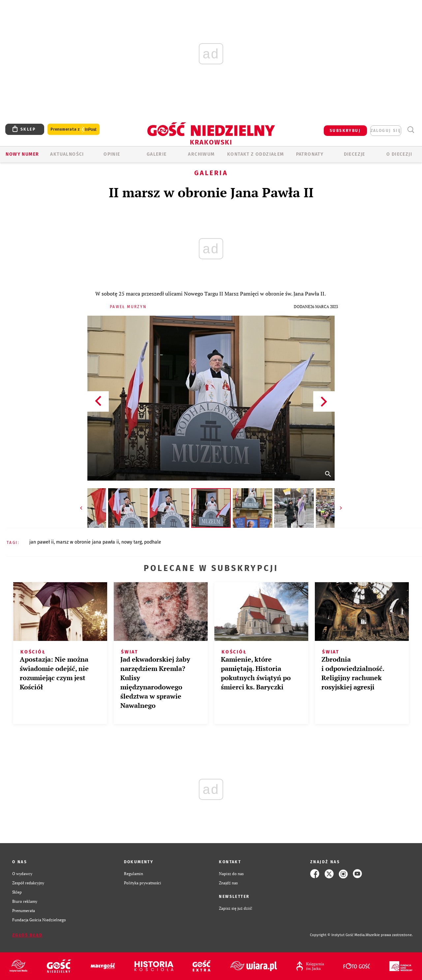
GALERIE (157, 154)
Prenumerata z (74, 129)
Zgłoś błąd (27, 935)
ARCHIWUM (201, 154)
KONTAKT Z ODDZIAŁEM (256, 154)
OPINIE (112, 154)
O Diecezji (399, 154)
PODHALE (153, 542)
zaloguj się (386, 131)
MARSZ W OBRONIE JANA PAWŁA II (88, 542)
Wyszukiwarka (411, 130)
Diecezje (355, 154)
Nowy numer (22, 154)
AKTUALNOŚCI (67, 154)
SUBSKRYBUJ (345, 131)
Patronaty (310, 154)
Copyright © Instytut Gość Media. (338, 935)
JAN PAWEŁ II (42, 542)
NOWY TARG (132, 542)
